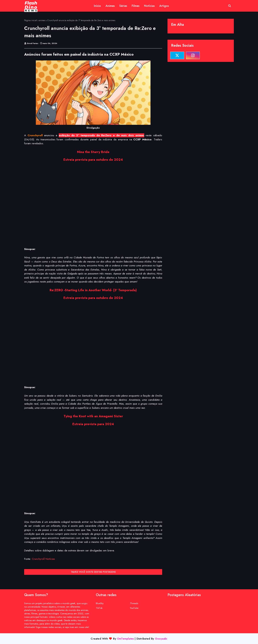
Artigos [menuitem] (164, 6)
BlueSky (100, 603)
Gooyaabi (161, 639)
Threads (134, 603)
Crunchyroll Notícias (43, 559)
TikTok (99, 608)
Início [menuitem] (97, 6)
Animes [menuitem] (110, 6)
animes (42, 20)
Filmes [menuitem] (136, 6)
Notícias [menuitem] (149, 6)
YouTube (134, 608)
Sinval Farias (33, 43)
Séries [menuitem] (123, 6)
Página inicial (31, 20)
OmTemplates (125, 639)
